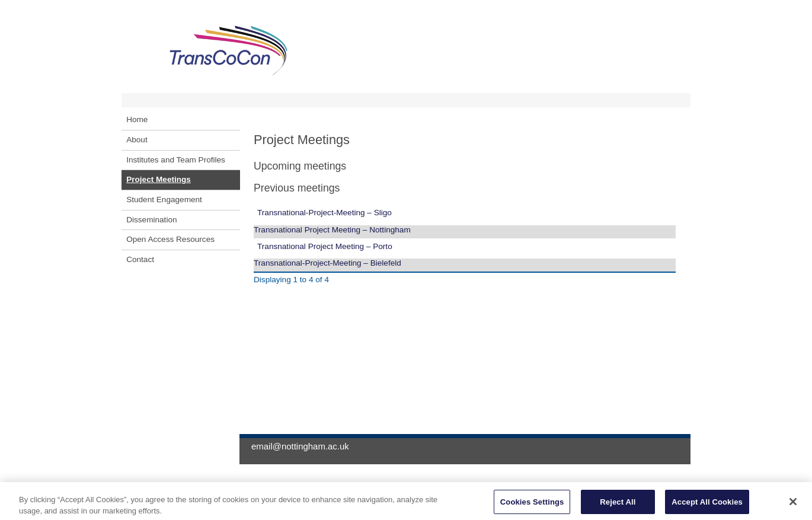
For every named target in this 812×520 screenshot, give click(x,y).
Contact (140, 259)
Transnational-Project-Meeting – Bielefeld (327, 263)
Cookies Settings (532, 505)
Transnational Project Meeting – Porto (325, 246)
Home (137, 119)
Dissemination (151, 220)
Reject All (618, 505)
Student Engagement (164, 200)
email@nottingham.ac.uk (300, 446)
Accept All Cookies (707, 505)
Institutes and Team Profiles (176, 160)
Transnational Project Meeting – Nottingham (332, 230)
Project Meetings (159, 179)
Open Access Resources (170, 239)
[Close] (793, 505)
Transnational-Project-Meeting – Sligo (325, 213)
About (137, 140)
